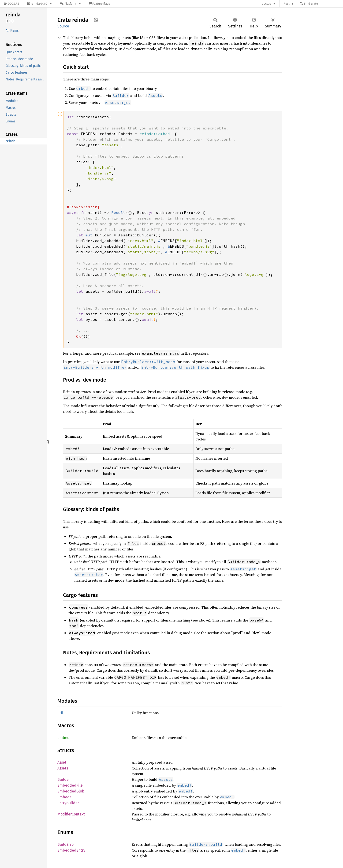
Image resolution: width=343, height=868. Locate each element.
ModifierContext (71, 814)
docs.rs (267, 4)
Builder (64, 779)
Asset (62, 762)
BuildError (66, 844)
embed (63, 738)
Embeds (64, 797)
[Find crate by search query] (323, 4)
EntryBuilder (68, 803)
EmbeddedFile (70, 785)
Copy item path (96, 20)
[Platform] (71, 4)
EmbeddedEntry (71, 850)
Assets (63, 768)
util (60, 713)
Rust (287, 4)
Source (63, 26)
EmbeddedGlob (71, 791)
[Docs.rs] (11, 4)
